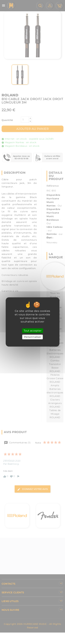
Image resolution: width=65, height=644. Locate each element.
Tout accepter (32, 331)
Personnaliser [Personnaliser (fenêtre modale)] (33, 337)
